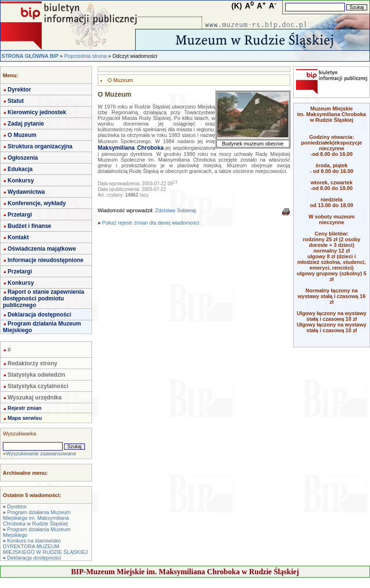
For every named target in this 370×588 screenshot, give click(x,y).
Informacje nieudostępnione (46, 260)
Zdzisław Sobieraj (176, 210)
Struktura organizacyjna (40, 146)
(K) (237, 6)
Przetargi (20, 215)
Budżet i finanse (29, 226)
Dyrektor (19, 90)
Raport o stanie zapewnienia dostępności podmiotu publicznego (43, 299)
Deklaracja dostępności (39, 315)
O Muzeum (22, 135)
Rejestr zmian (25, 408)
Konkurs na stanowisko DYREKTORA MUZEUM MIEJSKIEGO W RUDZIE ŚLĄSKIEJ (45, 546)
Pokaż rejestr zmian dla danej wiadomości (151, 223)
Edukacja (20, 169)
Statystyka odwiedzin (36, 375)
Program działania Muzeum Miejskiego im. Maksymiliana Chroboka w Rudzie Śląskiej (37, 518)
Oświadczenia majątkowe (42, 249)
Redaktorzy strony (32, 363)
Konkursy (21, 181)
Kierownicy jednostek (37, 112)
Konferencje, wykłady (37, 203)
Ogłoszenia (23, 158)
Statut (16, 101)
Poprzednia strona (85, 56)
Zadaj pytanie (26, 124)
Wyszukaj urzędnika (35, 398)
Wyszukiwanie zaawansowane (41, 453)
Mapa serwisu (25, 418)
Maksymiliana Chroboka (131, 148)
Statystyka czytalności (38, 386)
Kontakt (18, 237)
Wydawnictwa (26, 192)
